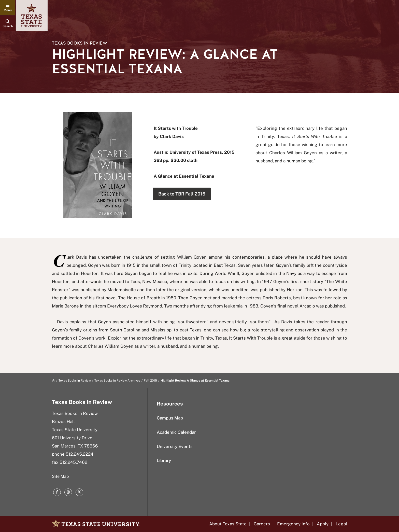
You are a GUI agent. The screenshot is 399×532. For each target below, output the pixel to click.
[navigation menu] (8, 8)
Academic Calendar (176, 432)
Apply (323, 524)
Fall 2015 (150, 381)
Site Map (60, 476)
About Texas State (228, 524)
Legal (341, 524)
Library (164, 460)
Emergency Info (293, 524)
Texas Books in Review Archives (117, 381)
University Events (175, 446)
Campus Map (170, 418)
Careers (262, 524)
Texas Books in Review (80, 43)
